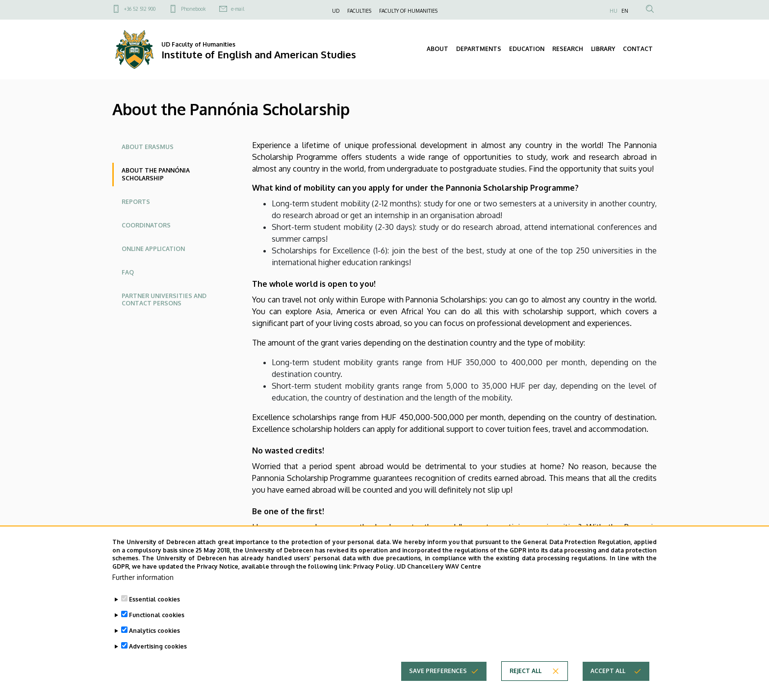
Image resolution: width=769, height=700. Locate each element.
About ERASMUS (148, 147)
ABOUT (437, 49)
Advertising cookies (158, 661)
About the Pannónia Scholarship (156, 174)
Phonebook (193, 9)
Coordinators (146, 225)
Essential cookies (154, 613)
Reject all (525, 685)
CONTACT (638, 49)
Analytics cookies (154, 645)
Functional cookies (157, 629)
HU (614, 11)
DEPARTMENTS (479, 49)
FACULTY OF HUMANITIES (408, 11)
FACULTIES (359, 11)
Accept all (608, 685)
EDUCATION (527, 49)
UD (336, 11)
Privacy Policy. (374, 581)
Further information (143, 591)
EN (625, 11)
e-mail (238, 9)
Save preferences (438, 685)
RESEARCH (568, 49)
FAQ (128, 272)
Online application (153, 249)
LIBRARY (603, 49)
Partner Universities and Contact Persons (164, 300)
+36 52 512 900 (140, 9)
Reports (136, 202)
